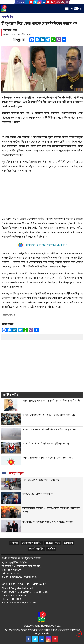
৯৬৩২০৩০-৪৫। (14, 573)
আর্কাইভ (51, 549)
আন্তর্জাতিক (7, 17)
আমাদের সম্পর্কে (53, 543)
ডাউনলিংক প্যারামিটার (32, 543)
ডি (19, 40)
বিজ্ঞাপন (14, 543)
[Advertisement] (42, 196)
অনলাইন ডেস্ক (10, 30)
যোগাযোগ (68, 543)
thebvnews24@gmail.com (23, 577)
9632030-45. (16, 599)
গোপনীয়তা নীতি (36, 549)
